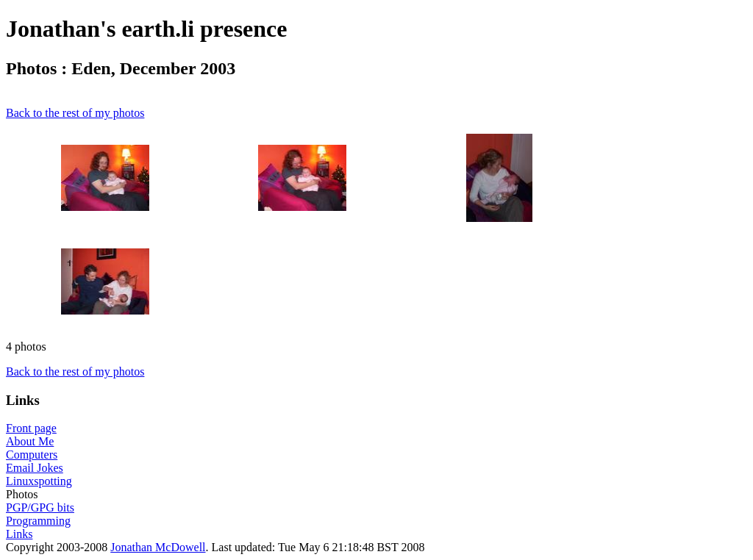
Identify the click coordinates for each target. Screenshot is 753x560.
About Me (30, 441)
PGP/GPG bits (40, 507)
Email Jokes (35, 468)
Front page (31, 428)
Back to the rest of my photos (75, 113)
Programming (38, 521)
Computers (32, 455)
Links (19, 534)
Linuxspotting (39, 481)
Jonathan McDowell (158, 547)
